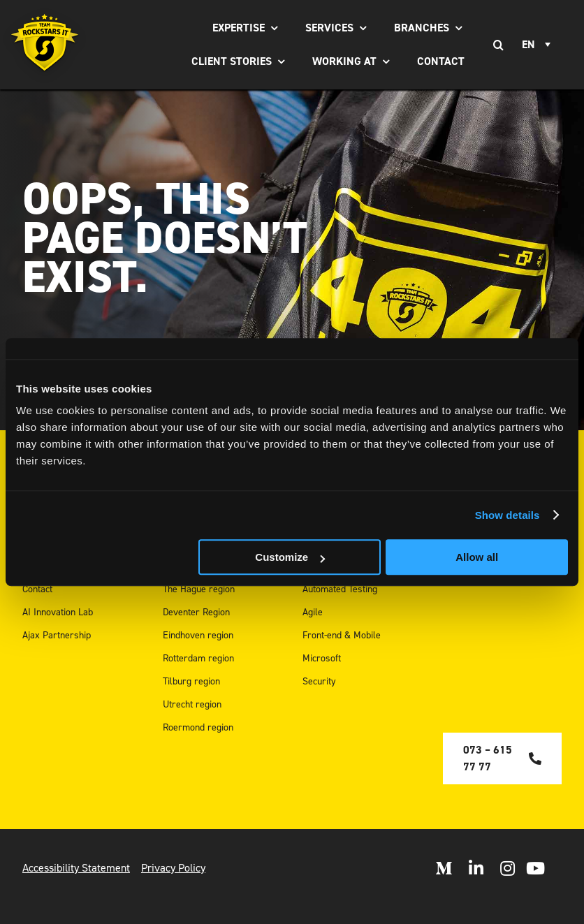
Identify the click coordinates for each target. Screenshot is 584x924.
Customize (290, 557)
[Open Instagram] (508, 868)
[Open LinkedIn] (476, 868)
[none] (538, 45)
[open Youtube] (535, 868)
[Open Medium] (444, 868)
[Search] (498, 45)
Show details (508, 515)
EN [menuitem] (528, 45)
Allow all (477, 557)
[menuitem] (538, 45)
